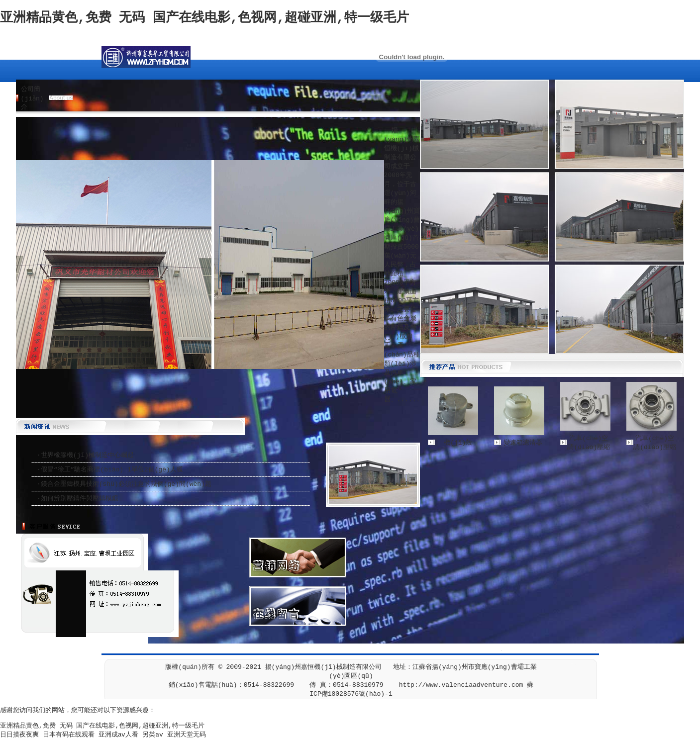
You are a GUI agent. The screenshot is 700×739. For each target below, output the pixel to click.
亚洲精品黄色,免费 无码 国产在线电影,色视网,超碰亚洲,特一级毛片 (204, 18)
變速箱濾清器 (523, 443)
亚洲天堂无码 (187, 735)
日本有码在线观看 (69, 735)
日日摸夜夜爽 (19, 735)
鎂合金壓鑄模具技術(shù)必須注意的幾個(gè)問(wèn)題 (126, 484)
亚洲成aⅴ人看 (119, 735)
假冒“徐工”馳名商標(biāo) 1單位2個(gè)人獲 (112, 470)
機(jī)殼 (458, 443)
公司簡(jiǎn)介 (32, 98)
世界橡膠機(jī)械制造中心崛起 (87, 455)
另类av (153, 735)
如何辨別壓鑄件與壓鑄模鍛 (80, 499)
